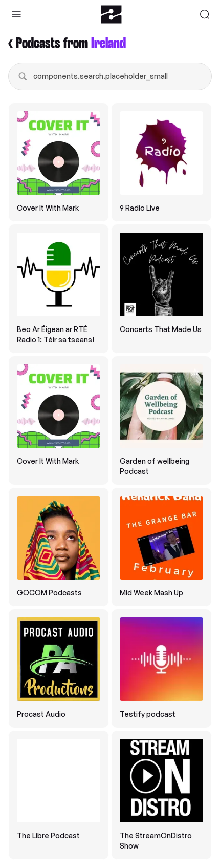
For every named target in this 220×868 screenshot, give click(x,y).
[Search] (205, 14)
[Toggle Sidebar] (16, 14)
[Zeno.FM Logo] (111, 14)
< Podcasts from (67, 44)
